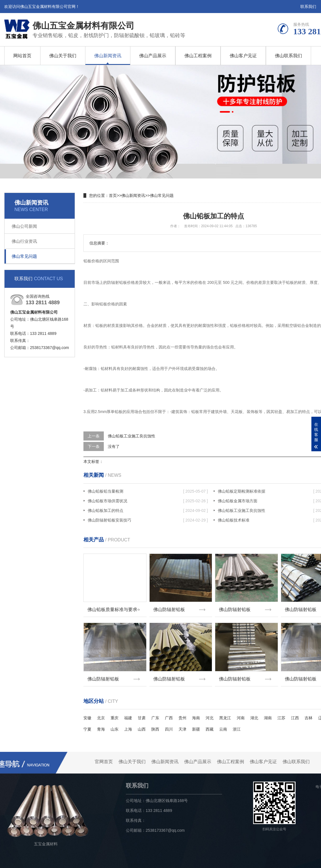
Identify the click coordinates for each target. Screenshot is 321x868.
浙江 (237, 726)
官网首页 (104, 758)
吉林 (309, 714)
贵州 (182, 714)
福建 (128, 714)
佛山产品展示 (153, 56)
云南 (223, 726)
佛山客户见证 (243, 56)
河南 (241, 714)
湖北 (254, 714)
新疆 (196, 726)
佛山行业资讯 (24, 241)
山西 (142, 726)
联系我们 (308, 7)
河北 (210, 714)
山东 (115, 726)
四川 (169, 726)
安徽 (87, 714)
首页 (113, 195)
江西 (295, 714)
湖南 (268, 714)
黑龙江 (225, 714)
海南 (196, 714)
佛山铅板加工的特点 (148, 510)
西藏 (210, 726)
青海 (101, 726)
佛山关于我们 (63, 56)
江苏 (281, 714)
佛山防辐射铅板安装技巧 (148, 520)
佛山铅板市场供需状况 (148, 501)
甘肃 (142, 714)
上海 (128, 726)
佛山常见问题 (24, 256)
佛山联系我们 (288, 56)
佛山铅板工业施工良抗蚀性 (132, 436)
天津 (182, 726)
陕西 (155, 726)
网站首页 (22, 56)
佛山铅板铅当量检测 (148, 491)
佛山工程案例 (198, 56)
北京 (101, 714)
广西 (169, 714)
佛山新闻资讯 (108, 56)
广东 (155, 714)
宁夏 (87, 726)
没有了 (114, 446)
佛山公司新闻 (24, 226)
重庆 (115, 714)
